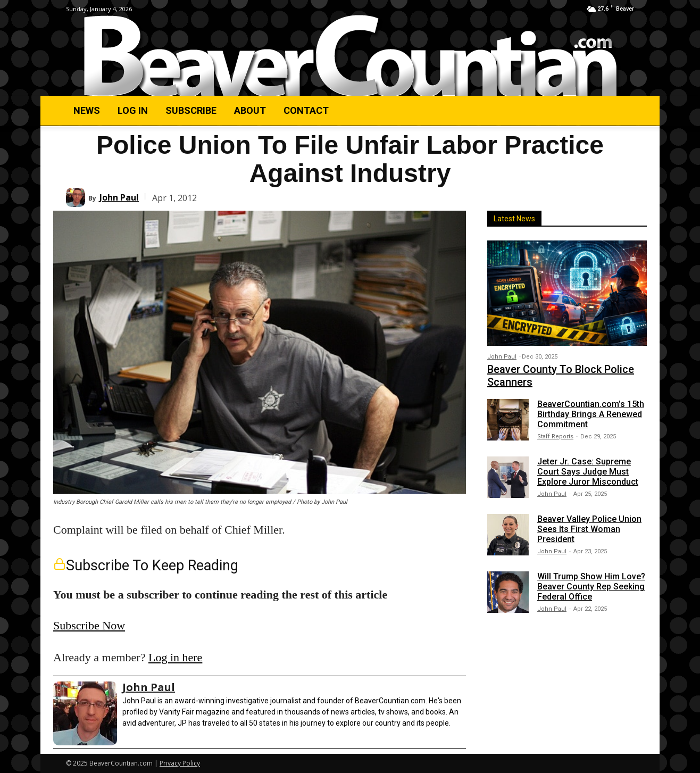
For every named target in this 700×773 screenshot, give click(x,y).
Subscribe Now (89, 625)
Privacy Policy (180, 763)
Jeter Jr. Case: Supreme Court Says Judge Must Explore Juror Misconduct (588, 472)
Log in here (175, 657)
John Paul (119, 197)
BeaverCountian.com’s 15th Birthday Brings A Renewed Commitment (591, 414)
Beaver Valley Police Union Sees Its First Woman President (589, 529)
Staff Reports (555, 437)
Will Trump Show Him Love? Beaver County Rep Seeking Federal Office (591, 587)
